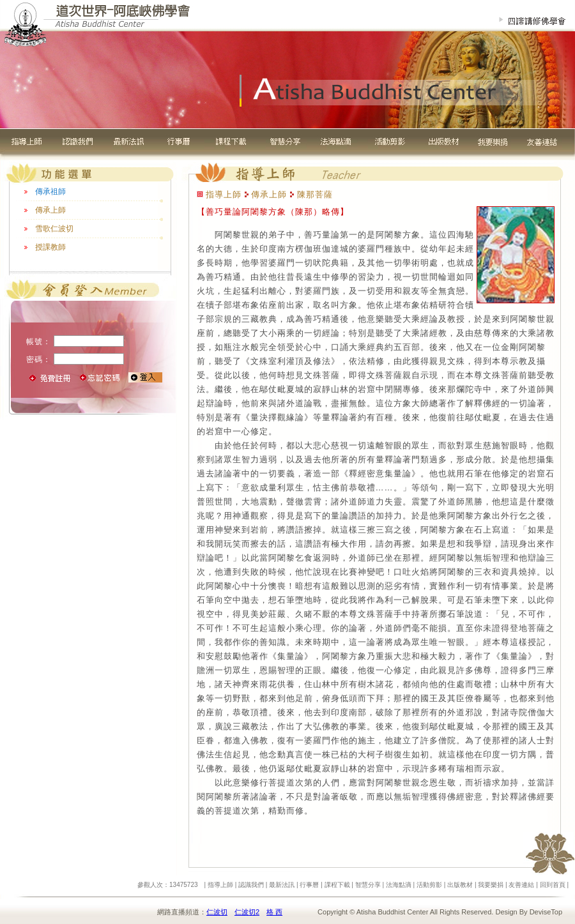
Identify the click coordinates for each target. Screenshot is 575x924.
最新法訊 (282, 885)
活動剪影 (429, 885)
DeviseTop (546, 912)
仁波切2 (247, 912)
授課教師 (50, 247)
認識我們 (251, 885)
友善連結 (521, 885)
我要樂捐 (491, 885)
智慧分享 (368, 885)
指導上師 (220, 885)
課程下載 (337, 885)
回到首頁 (553, 885)
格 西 (274, 912)
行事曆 (309, 885)
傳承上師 (50, 210)
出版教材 (460, 885)
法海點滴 (399, 885)
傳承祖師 (50, 192)
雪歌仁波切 (54, 229)
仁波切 (217, 912)
